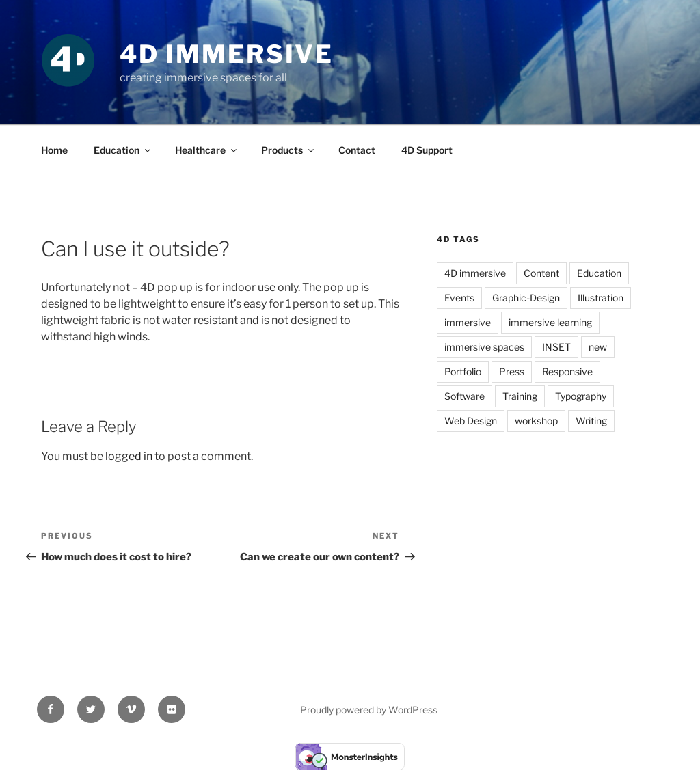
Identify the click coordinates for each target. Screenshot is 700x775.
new (598, 347)
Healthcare (207, 150)
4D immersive (475, 273)
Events (459, 298)
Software (465, 396)
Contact (357, 150)
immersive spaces (484, 347)
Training (520, 396)
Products (288, 150)
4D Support (427, 150)
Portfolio (463, 371)
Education (123, 150)
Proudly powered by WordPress (369, 710)
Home (54, 150)
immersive (468, 322)
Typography (581, 396)
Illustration (601, 298)
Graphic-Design (526, 298)
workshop (536, 421)
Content (541, 273)
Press (512, 371)
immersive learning (550, 322)
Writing (591, 421)
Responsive (567, 371)
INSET (556, 347)
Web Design (471, 421)
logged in (129, 456)
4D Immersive (227, 54)
